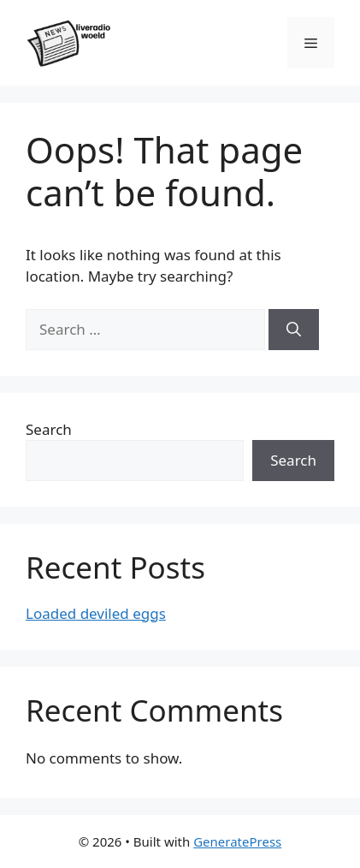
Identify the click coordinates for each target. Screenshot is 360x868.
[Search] (294, 330)
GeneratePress (237, 841)
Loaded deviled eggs (96, 613)
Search (49, 429)
